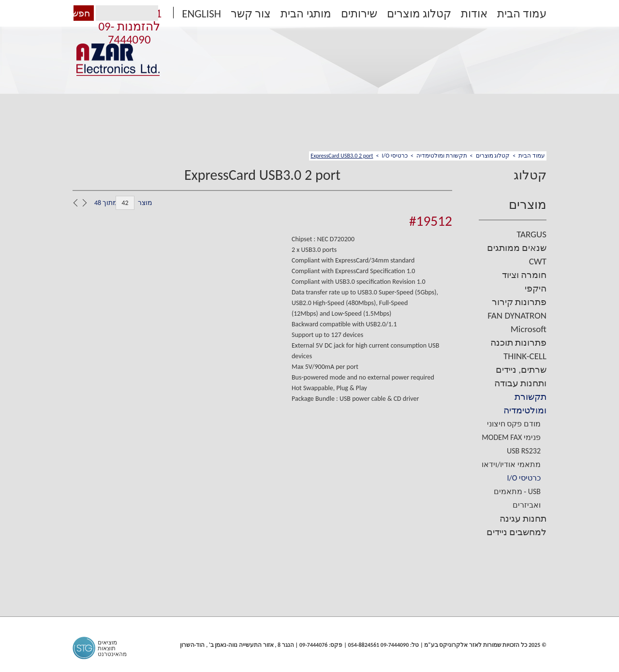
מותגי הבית (306, 14)
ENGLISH (201, 14)
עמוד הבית (522, 14)
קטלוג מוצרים (419, 14)
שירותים (359, 14)
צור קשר (251, 14)
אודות (474, 14)
